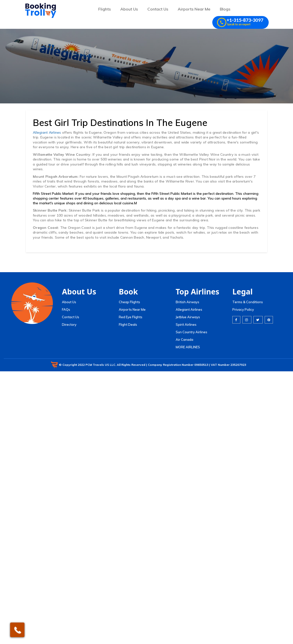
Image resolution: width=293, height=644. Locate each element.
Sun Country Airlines (191, 332)
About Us (129, 9)
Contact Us (158, 9)
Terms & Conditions (248, 302)
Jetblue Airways (188, 317)
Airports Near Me (194, 9)
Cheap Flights (129, 302)
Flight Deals (128, 325)
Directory (69, 325)
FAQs (66, 309)
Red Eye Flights (131, 317)
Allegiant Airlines (47, 132)
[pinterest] (269, 320)
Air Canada (184, 340)
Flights (105, 9)
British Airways (187, 302)
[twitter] (258, 320)
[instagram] (247, 320)
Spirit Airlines (186, 325)
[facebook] (236, 320)
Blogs (225, 9)
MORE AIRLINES (188, 347)
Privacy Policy (243, 309)
